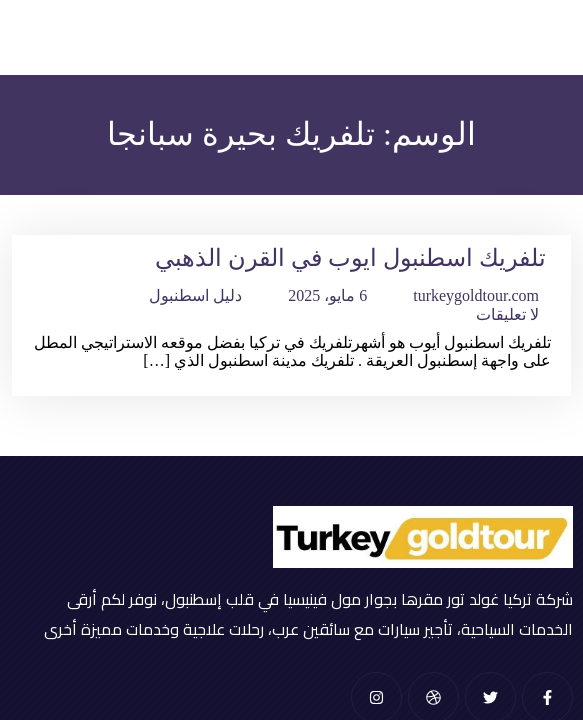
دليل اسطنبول (195, 295)
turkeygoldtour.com (476, 295)
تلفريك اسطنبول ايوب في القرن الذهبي (350, 258)
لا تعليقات (507, 314)
